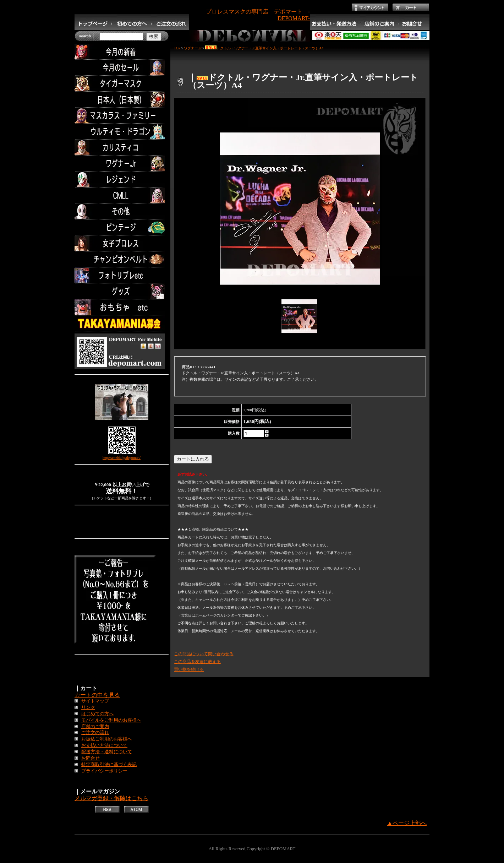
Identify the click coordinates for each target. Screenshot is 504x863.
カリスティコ (122, 148)
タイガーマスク (122, 84)
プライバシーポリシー (104, 771)
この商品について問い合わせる (204, 654)
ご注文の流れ (95, 733)
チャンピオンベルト (122, 259)
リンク (88, 707)
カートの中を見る (97, 695)
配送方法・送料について (107, 752)
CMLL (122, 196)
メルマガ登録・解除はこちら (111, 798)
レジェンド (122, 180)
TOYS (122, 307)
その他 (122, 211)
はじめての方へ (97, 714)
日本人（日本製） (122, 100)
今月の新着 (122, 52)
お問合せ (91, 758)
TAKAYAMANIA (122, 323)
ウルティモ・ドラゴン (122, 132)
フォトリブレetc (122, 275)
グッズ (122, 291)
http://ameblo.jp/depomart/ (122, 458)
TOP (177, 48)
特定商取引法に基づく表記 (109, 765)
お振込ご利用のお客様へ (107, 739)
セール (122, 68)
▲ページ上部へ (407, 823)
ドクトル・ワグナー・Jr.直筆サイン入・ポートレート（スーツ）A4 (264, 48)
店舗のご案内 (95, 727)
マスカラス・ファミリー (122, 116)
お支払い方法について (104, 745)
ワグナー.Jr (122, 164)
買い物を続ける (189, 669)
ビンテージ (122, 227)
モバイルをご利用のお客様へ (111, 720)
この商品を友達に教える (197, 662)
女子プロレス (122, 243)
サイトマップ (95, 701)
